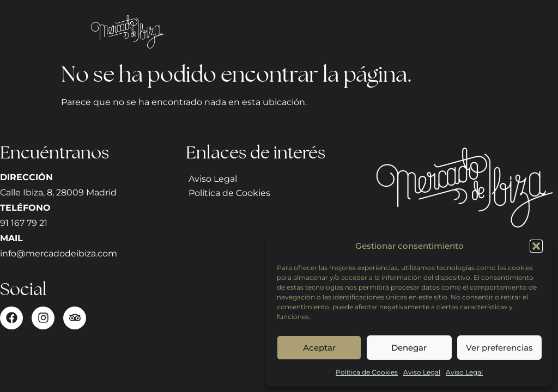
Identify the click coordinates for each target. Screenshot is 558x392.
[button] (536, 246)
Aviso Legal (422, 372)
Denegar (409, 348)
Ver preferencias (499, 348)
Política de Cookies (367, 372)
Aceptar (319, 348)
